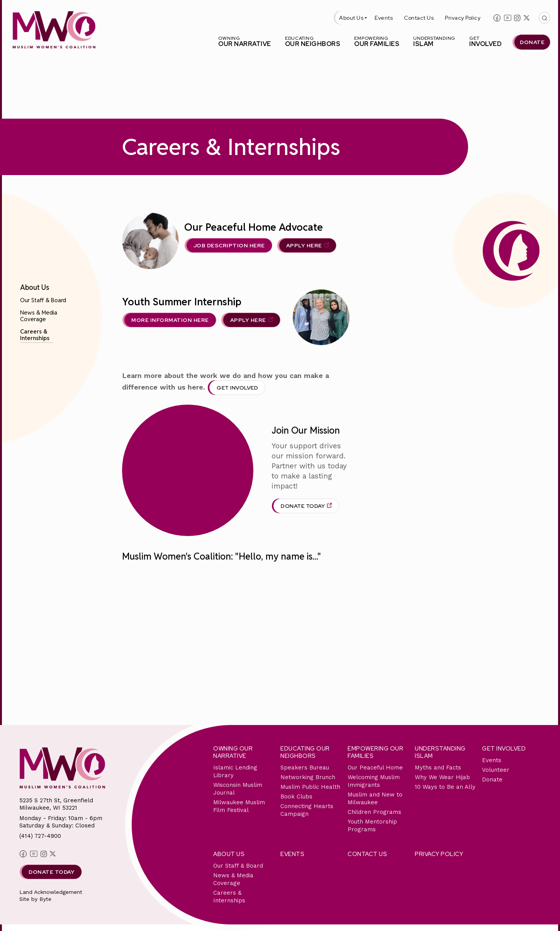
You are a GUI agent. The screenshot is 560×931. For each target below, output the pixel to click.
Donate (492, 780)
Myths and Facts (438, 768)
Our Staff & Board (43, 300)
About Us (351, 18)
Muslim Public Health (310, 787)
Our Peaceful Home (375, 768)
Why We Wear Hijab (442, 777)
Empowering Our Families (375, 752)
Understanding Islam (440, 752)
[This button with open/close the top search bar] (545, 18)
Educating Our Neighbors (305, 752)
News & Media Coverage (39, 316)
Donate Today (303, 506)
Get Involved (237, 388)
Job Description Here (229, 245)
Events (384, 18)
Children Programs (374, 812)
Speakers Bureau (305, 768)
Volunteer (496, 770)
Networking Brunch (308, 777)
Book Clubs (296, 797)
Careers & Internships (35, 335)
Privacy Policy (463, 18)
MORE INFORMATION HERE (170, 320)
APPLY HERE (304, 245)
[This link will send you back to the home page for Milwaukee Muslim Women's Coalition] (54, 31)
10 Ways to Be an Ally (445, 787)
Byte (45, 899)
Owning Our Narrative (233, 752)
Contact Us (419, 18)
